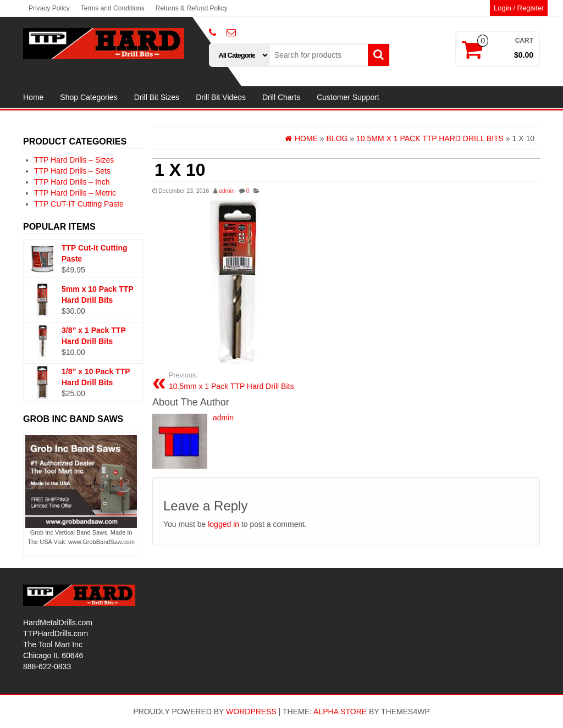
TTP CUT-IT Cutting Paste (79, 204)
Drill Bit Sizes (157, 97)
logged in (223, 524)
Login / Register (519, 8)
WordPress (251, 712)
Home (33, 97)
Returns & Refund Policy (192, 8)
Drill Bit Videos (221, 97)
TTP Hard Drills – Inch (72, 182)
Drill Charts (281, 97)
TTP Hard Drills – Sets (72, 171)
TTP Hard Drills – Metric (75, 193)
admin (227, 191)
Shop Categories (89, 97)
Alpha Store (340, 712)
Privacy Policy (49, 8)
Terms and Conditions (113, 8)
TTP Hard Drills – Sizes (74, 160)
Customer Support (348, 97)
